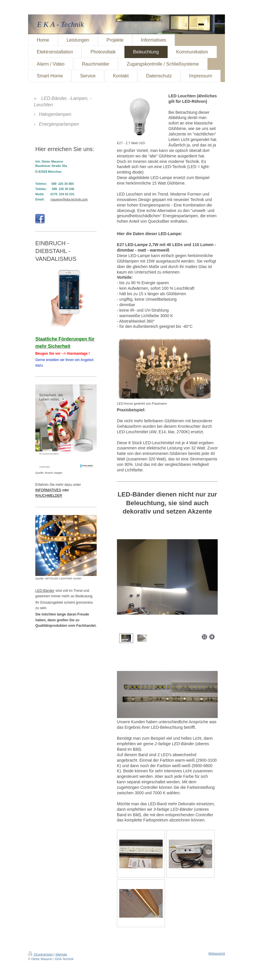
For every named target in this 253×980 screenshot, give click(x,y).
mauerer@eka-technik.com (69, 199)
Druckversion (41, 954)
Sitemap (61, 954)
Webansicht (217, 953)
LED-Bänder (45, 591)
